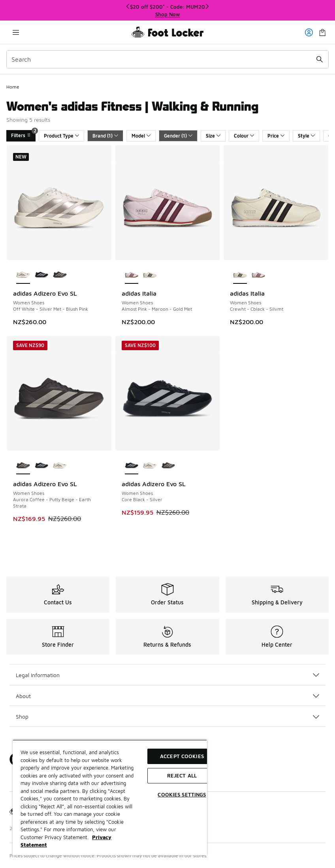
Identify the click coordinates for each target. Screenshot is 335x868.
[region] (110, 797)
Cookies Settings (182, 794)
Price (276, 136)
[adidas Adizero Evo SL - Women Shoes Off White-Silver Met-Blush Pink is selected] (23, 275)
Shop (167, 716)
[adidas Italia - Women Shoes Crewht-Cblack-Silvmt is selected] (240, 275)
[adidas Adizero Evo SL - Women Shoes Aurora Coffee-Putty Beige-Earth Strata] (60, 275)
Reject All (182, 776)
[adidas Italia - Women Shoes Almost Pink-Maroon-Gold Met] (259, 275)
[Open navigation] (16, 32)
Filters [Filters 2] (23, 134)
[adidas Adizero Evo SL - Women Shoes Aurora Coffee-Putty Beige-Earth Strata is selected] (23, 466)
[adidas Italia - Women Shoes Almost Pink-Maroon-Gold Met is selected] (132, 275)
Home (13, 87)
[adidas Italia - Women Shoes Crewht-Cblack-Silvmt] (150, 275)
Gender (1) (178, 136)
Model (141, 136)
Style (306, 136)
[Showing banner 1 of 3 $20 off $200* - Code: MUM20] (167, 10)
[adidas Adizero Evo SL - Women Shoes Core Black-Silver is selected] (132, 466)
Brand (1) (105, 136)
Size (213, 136)
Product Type (61, 136)
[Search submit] (320, 59)
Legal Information (167, 675)
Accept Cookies (182, 756)
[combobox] (167, 59)
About (167, 696)
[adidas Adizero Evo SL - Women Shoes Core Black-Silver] (42, 275)
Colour (244, 136)
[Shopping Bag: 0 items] (322, 32)
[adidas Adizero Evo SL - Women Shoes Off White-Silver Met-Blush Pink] (60, 466)
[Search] (167, 59)
